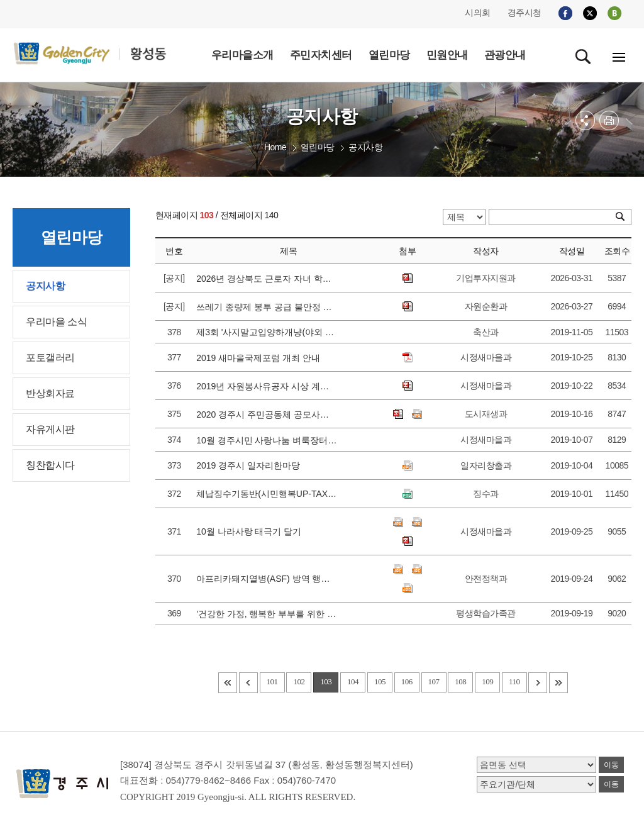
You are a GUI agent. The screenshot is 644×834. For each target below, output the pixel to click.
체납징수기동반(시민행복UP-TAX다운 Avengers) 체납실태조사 (266, 494)
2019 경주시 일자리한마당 (251, 465)
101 (272, 681)
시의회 (478, 13)
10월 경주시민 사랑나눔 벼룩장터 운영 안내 (266, 440)
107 (434, 681)
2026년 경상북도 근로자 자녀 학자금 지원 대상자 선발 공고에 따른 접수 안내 (266, 279)
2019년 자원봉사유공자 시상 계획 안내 (266, 386)
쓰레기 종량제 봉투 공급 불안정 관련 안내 (266, 307)
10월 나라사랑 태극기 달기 (251, 531)
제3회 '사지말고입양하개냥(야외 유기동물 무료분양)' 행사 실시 (266, 332)
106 (407, 681)
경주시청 (525, 13)
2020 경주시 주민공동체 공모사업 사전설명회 (266, 414)
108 (460, 681)
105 (380, 681)
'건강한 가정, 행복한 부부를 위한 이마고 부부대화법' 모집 (266, 614)
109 (487, 681)
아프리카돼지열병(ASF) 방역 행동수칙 (266, 579)
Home (275, 147)
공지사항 (365, 147)
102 (299, 681)
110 (514, 681)
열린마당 (318, 147)
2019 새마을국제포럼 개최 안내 (261, 358)
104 (353, 681)
